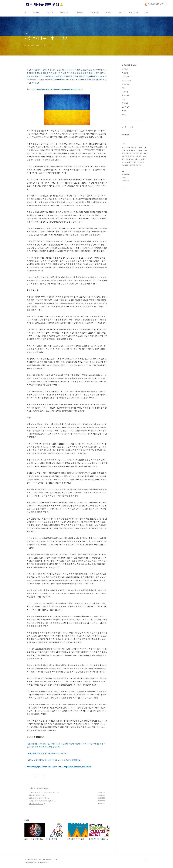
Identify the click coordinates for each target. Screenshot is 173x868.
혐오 (123, 159)
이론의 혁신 (79, 13)
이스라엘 (139, 156)
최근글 (124, 127)
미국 (145, 147)
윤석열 (128, 159)
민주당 (124, 162)
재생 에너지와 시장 (36, 804)
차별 (141, 153)
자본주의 (133, 147)
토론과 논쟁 (133, 13)
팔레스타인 (129, 153)
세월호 (124, 111)
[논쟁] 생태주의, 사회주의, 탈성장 (41, 801)
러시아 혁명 (125, 156)
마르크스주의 (126, 147)
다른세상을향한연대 (129, 65)
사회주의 (137, 159)
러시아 (145, 150)
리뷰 (146, 13)
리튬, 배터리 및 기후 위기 (38, 798)
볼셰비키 (130, 162)
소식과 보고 (126, 107)
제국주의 (132, 165)
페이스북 (124, 189)
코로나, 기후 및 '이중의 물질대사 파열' (43, 792)
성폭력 (145, 156)
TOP (147, 860)
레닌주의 (136, 153)
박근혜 (133, 150)
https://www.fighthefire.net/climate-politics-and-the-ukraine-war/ (57, 89)
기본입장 (36, 13)
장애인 (143, 159)
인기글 (131, 127)
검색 (141, 5)
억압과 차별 (95, 13)
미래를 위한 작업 (35, 795)
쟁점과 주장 (64, 13)
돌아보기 (125, 103)
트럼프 (124, 150)
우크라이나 (139, 150)
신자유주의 (125, 165)
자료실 (124, 115)
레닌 (128, 150)
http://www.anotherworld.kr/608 (78, 767)
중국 (132, 159)
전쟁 (123, 153)
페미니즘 (141, 162)
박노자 (135, 162)
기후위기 (109, 13)
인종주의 (139, 165)
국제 (121, 13)
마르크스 (133, 156)
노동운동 (140, 147)
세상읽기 (50, 13)
